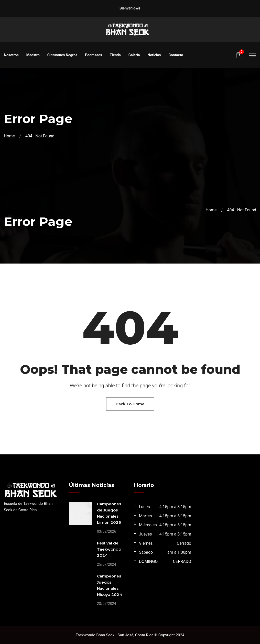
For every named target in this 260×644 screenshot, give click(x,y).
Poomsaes (93, 55)
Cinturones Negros (62, 55)
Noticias (154, 55)
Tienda (115, 55)
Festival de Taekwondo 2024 (109, 549)
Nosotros (11, 55)
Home (10, 136)
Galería (134, 55)
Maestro (33, 55)
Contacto (176, 55)
